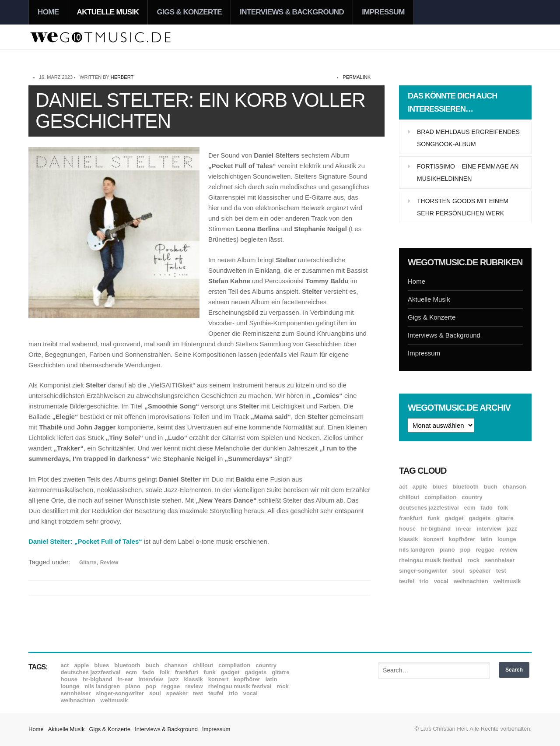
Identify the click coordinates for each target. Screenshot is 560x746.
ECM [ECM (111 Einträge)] (470, 508)
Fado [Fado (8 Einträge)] (487, 508)
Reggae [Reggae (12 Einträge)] (485, 550)
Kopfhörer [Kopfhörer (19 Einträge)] (462, 539)
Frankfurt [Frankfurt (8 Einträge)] (411, 518)
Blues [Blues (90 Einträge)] (440, 487)
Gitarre (88, 563)
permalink (357, 77)
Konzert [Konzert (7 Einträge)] (433, 539)
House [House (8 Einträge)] (407, 529)
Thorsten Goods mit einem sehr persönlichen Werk (463, 207)
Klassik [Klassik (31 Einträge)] (408, 539)
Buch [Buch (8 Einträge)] (491, 487)
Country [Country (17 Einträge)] (472, 497)
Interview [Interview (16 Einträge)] (489, 529)
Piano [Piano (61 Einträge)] (447, 550)
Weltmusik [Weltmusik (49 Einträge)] (507, 581)
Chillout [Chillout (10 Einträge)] (409, 497)
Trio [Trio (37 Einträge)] (424, 581)
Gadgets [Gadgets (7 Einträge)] (480, 518)
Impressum (383, 12)
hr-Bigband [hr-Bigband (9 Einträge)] (436, 529)
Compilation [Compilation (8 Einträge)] (440, 497)
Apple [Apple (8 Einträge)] (420, 487)
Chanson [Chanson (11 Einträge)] (514, 487)
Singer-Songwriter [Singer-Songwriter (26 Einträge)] (423, 571)
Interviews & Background (292, 12)
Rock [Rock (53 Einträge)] (474, 560)
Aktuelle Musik (108, 12)
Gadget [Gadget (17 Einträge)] (454, 518)
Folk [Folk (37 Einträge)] (503, 508)
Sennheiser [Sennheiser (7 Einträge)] (500, 560)
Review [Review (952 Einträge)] (508, 550)
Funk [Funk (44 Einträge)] (433, 518)
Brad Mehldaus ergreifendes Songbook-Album (468, 138)
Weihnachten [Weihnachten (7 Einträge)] (471, 581)
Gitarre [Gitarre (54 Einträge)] (504, 518)
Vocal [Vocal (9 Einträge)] (441, 581)
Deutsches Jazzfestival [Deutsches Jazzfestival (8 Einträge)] (429, 508)
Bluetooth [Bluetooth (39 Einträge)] (466, 487)
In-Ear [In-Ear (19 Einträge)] (464, 529)
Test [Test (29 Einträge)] (501, 571)
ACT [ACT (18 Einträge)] (403, 487)
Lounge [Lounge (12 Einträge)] (507, 539)
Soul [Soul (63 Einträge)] (458, 571)
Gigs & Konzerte (189, 12)
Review (109, 563)
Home (48, 12)
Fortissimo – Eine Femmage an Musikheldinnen (468, 172)
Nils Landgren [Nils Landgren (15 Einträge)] (417, 550)
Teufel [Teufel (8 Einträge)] (407, 581)
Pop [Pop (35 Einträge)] (465, 550)
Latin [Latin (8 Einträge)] (486, 539)
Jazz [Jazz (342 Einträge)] (512, 529)
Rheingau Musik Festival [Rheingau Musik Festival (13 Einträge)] (431, 560)
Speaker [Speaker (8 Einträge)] (480, 571)
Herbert (122, 77)
